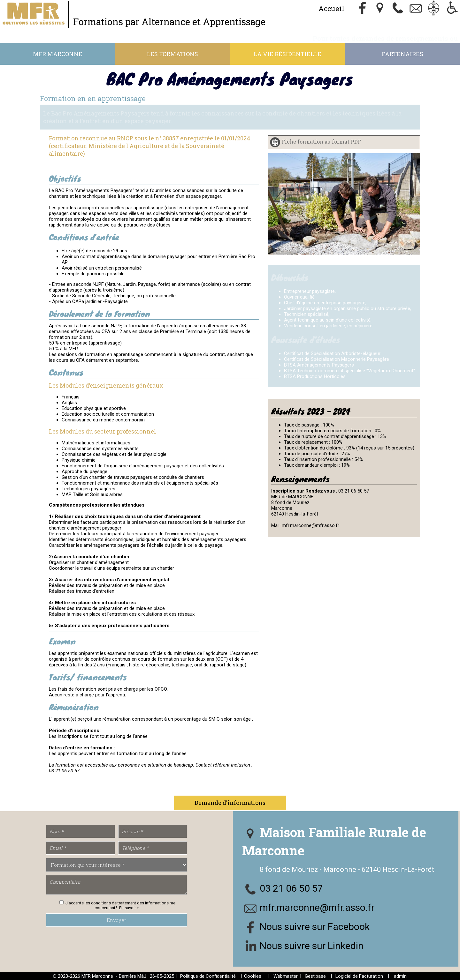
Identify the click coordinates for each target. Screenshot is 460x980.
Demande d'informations (230, 803)
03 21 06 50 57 (291, 888)
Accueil (331, 8)
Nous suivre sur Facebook (315, 927)
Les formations (172, 54)
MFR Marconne (58, 54)
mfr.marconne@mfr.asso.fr (317, 907)
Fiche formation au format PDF (321, 142)
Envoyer (117, 920)
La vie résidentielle (287, 54)
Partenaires (402, 54)
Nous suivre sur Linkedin (312, 946)
